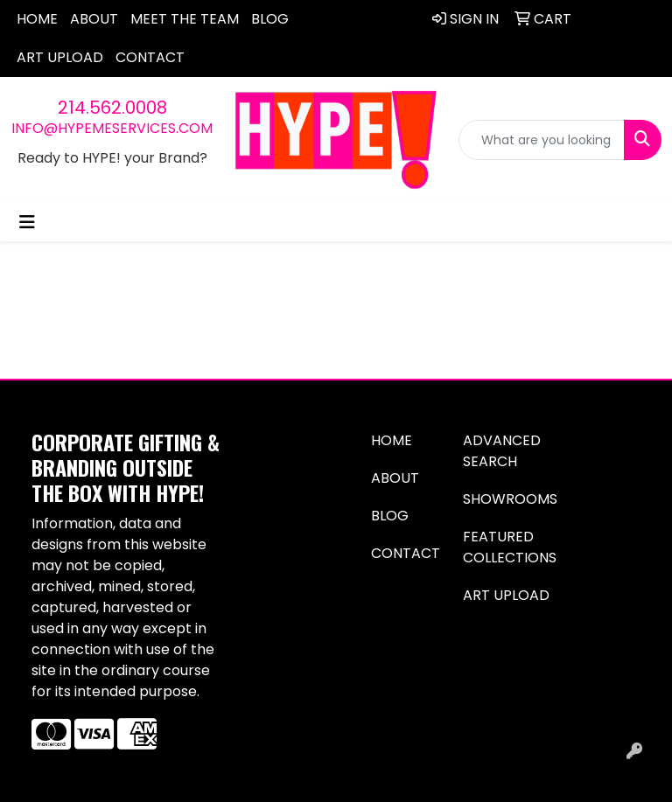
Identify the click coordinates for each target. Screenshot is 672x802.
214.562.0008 (112, 108)
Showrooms (510, 499)
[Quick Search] (542, 140)
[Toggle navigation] (27, 222)
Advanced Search (502, 451)
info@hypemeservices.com (112, 128)
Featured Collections (510, 547)
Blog (270, 19)
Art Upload (60, 57)
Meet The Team (185, 19)
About (94, 19)
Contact (150, 57)
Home (37, 19)
